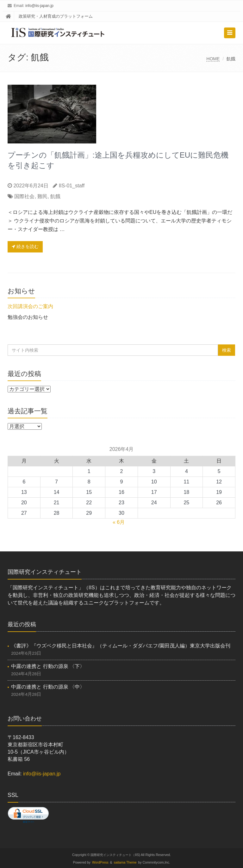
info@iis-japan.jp (39, 6)
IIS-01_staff (72, 186)
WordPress (100, 862)
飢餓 (55, 196)
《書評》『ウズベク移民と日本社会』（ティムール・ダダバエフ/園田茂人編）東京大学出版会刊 (121, 646)
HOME (213, 59)
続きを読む (25, 246)
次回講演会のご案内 (30, 306)
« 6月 (119, 522)
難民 (42, 196)
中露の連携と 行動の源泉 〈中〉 (48, 687)
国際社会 (24, 196)
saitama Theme (125, 862)
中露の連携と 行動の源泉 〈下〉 (48, 666)
